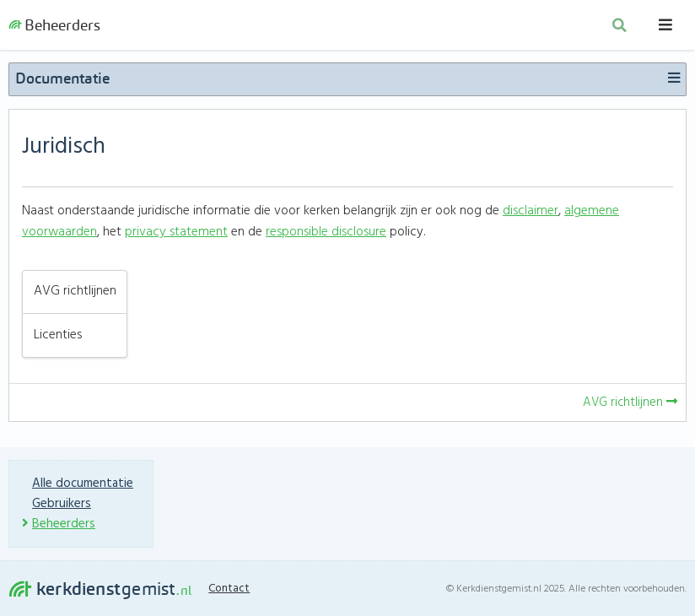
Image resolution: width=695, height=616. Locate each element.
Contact (229, 589)
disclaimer (531, 211)
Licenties (58, 335)
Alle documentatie (83, 484)
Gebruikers (62, 504)
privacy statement (176, 232)
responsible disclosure (326, 232)
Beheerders (54, 25)
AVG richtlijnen (75, 292)
